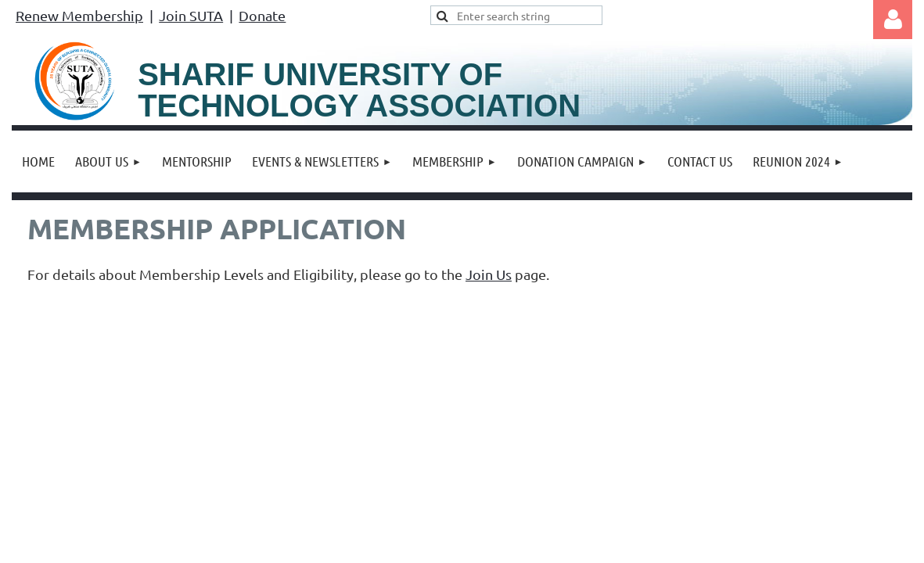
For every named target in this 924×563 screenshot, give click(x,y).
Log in (893, 20)
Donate (262, 15)
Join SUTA (191, 15)
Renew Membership (79, 15)
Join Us (489, 274)
